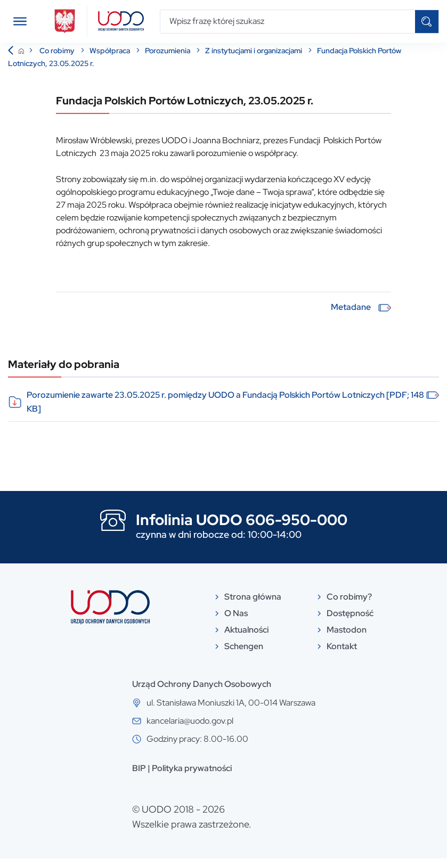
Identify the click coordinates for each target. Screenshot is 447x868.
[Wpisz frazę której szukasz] (288, 22)
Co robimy (58, 60)
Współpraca (111, 60)
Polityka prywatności (192, 778)
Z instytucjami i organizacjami (254, 60)
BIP (139, 778)
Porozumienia (168, 60)
